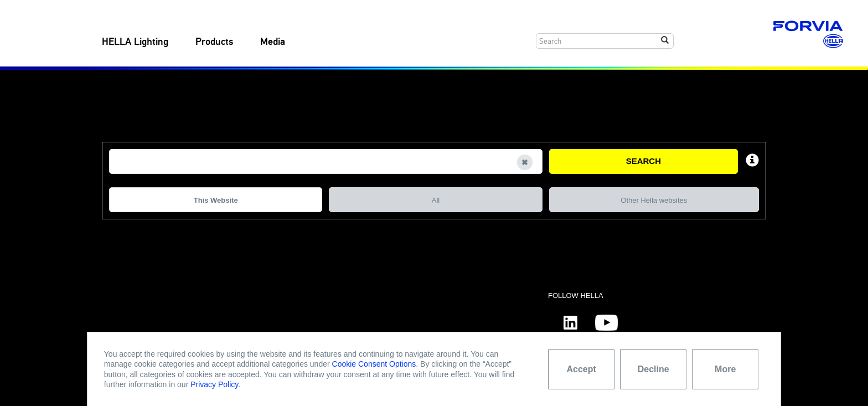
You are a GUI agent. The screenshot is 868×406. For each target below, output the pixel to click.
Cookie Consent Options (374, 364)
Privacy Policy (214, 384)
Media (273, 42)
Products (214, 42)
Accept (582, 369)
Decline (653, 369)
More (725, 369)
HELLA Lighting (135, 42)
